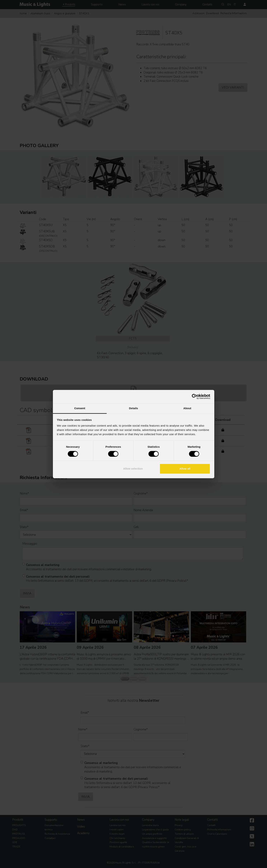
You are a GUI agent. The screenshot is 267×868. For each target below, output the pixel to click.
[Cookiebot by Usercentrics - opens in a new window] (194, 396)
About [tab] (187, 408)
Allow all (185, 469)
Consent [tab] (80, 408)
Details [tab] (134, 408)
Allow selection (133, 469)
